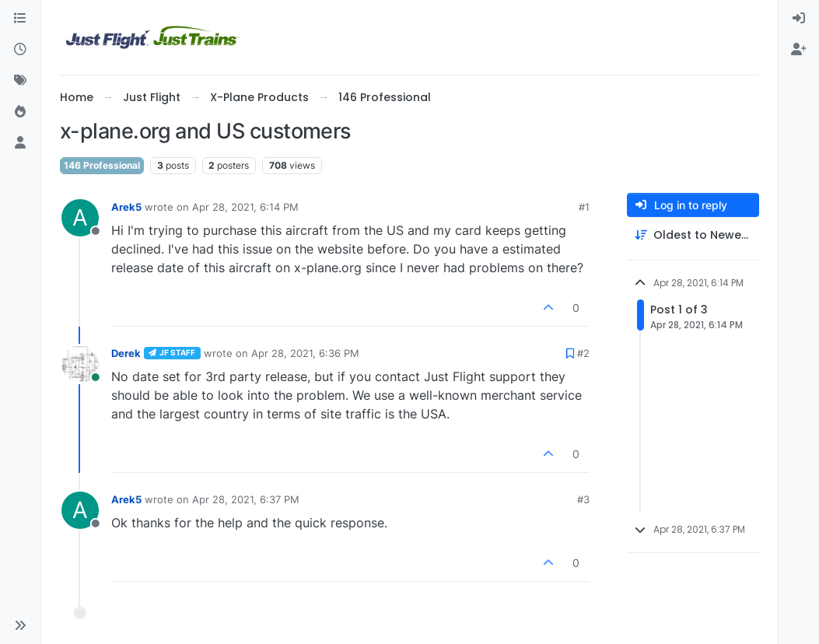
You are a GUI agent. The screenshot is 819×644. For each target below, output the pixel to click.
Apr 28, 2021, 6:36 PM (305, 353)
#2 (583, 353)
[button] (20, 625)
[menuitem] (799, 19)
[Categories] (20, 19)
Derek (126, 353)
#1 (584, 207)
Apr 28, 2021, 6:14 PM (245, 207)
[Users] (20, 143)
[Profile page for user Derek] (80, 364)
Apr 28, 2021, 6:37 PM (246, 499)
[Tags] (20, 81)
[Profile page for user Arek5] (80, 218)
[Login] (799, 19)
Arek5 (126, 207)
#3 (583, 499)
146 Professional (102, 165)
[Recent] (20, 50)
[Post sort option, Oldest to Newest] (693, 235)
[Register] (799, 50)
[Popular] (20, 112)
